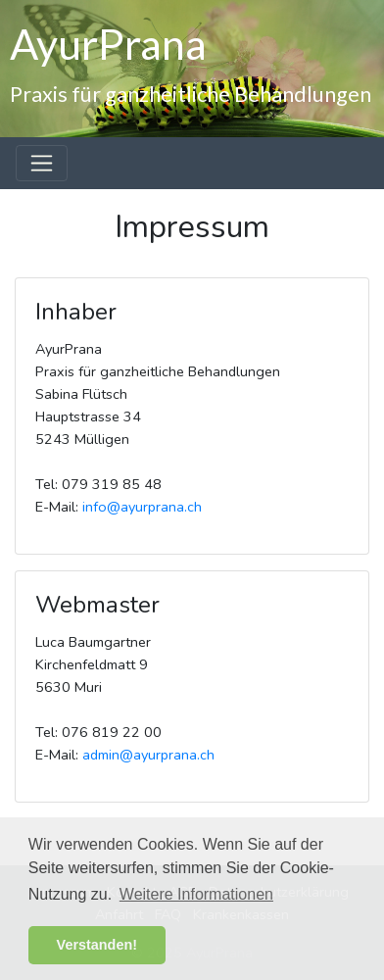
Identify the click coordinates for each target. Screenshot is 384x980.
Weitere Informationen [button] (196, 894)
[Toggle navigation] (42, 163)
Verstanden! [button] (97, 945)
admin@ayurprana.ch (148, 755)
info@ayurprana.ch (142, 507)
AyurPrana (108, 43)
